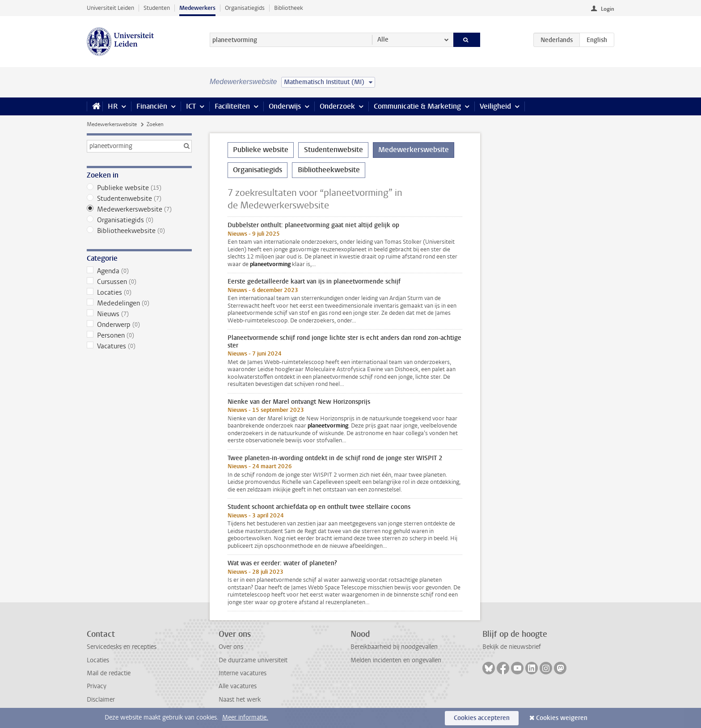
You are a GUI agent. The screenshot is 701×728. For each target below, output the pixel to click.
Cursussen (139, 282)
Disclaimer (101, 700)
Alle (383, 40)
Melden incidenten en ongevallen (396, 660)
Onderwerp (139, 325)
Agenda (139, 271)
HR (113, 106)
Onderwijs (285, 106)
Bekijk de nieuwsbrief (512, 647)
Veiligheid (495, 106)
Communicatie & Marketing (417, 106)
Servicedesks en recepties (122, 647)
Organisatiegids (245, 8)
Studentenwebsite (139, 199)
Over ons (231, 647)
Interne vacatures (243, 673)
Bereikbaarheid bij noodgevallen (394, 647)
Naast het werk (240, 700)
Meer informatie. (245, 717)
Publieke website (139, 188)
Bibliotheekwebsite (139, 231)
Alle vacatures (238, 686)
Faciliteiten (232, 106)
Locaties (139, 292)
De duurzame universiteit (253, 660)
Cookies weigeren (562, 718)
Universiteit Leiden (110, 8)
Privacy (97, 686)
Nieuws (139, 314)
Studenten (157, 8)
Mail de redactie (109, 673)
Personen (139, 335)
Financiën (152, 106)
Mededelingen (139, 303)
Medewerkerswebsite (112, 124)
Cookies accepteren (482, 718)
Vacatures (139, 346)
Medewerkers (197, 8)
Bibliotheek (289, 8)
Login (608, 9)
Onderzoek (337, 106)
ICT (191, 106)
